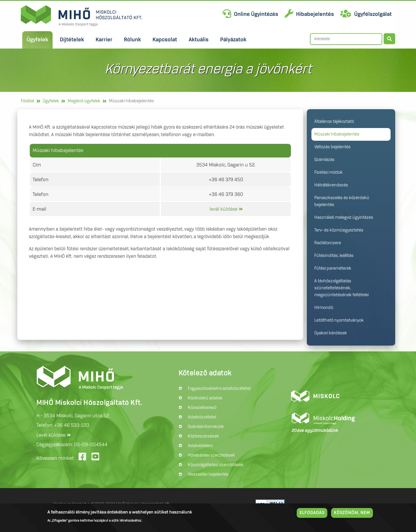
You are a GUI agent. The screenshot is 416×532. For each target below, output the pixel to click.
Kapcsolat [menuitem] (165, 40)
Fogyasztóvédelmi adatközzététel (219, 389)
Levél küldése (51, 435)
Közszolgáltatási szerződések (216, 465)
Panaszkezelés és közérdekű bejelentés (342, 201)
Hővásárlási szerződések (211, 455)
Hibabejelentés (315, 14)
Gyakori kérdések (331, 333)
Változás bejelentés (333, 147)
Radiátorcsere (328, 243)
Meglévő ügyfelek (84, 101)
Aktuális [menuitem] (199, 40)
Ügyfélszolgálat (373, 14)
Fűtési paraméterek (333, 268)
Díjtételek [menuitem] (72, 40)
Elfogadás (312, 513)
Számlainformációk (206, 427)
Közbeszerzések (203, 436)
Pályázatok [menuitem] (233, 40)
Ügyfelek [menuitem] (37, 40)
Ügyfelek (51, 101)
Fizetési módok (328, 173)
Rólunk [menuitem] (132, 40)
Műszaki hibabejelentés (337, 134)
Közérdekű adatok (205, 398)
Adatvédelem (200, 446)
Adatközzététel (202, 417)
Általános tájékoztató (334, 122)
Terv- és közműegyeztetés (339, 230)
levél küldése (223, 209)
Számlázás (324, 160)
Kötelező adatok (205, 373)
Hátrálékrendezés (331, 185)
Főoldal (27, 101)
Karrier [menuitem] (104, 40)
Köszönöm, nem (352, 513)
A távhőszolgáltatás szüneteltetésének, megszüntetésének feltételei (341, 288)
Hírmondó (324, 308)
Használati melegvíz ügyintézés (344, 218)
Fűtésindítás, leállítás (334, 256)
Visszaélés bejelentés (208, 474)
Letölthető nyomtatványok (339, 320)
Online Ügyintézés (256, 14)
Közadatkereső (202, 408)
